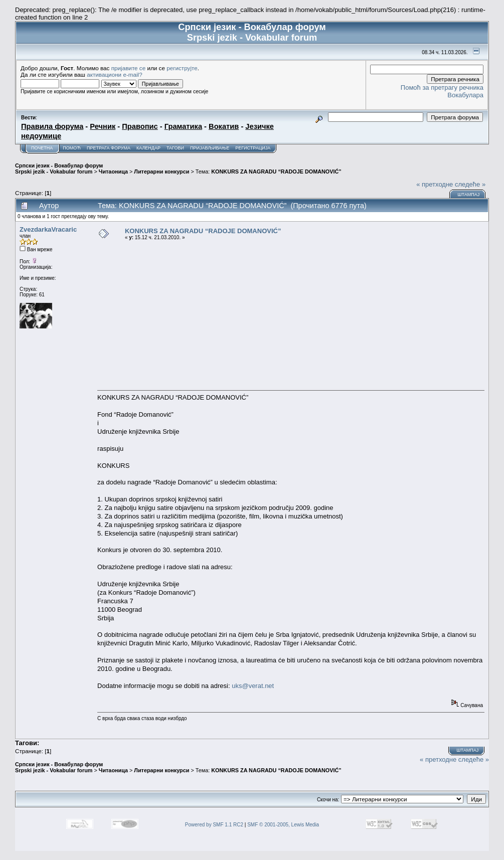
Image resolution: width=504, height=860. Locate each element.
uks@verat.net (253, 686)
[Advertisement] (291, 315)
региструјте (182, 68)
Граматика (183, 126)
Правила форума (52, 126)
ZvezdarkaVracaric (48, 229)
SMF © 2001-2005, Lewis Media (283, 825)
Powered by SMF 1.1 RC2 (214, 825)
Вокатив (224, 126)
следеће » (470, 184)
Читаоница (113, 171)
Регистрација (253, 148)
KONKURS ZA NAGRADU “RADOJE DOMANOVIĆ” (276, 171)
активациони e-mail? (114, 74)
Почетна (42, 148)
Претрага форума (109, 148)
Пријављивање (210, 148)
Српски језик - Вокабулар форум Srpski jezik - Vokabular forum (59, 168)
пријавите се (129, 68)
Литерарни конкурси (161, 171)
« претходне (435, 184)
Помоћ (72, 148)
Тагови (175, 148)
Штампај (468, 195)
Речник (103, 126)
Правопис (140, 126)
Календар (148, 148)
